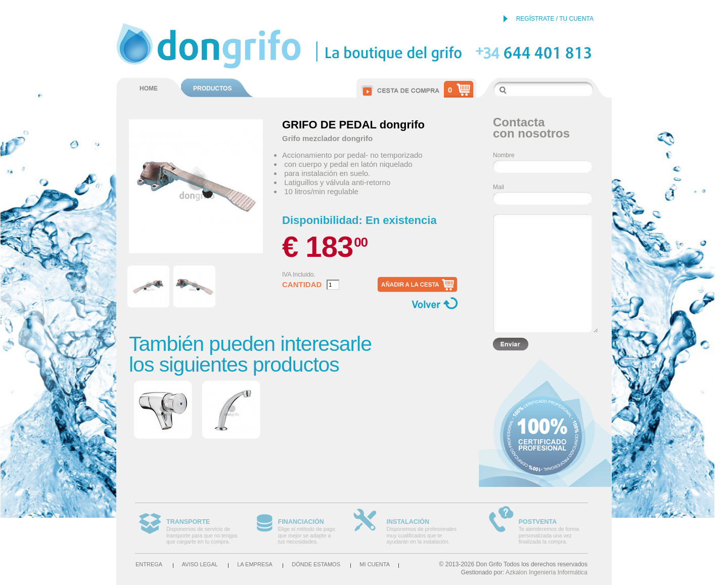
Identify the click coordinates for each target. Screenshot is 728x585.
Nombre (504, 155)
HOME (149, 88)
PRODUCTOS (212, 88)
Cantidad (302, 285)
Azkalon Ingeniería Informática (547, 572)
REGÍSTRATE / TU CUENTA (555, 19)
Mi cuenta (375, 564)
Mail (498, 187)
